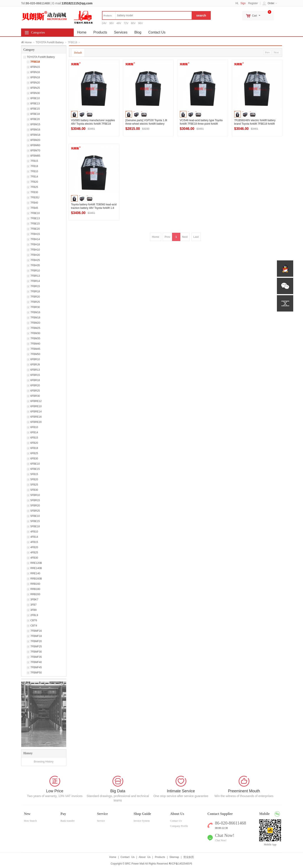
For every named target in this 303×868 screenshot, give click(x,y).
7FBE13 (35, 218)
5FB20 (34, 479)
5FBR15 (35, 500)
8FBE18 (35, 114)
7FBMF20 (36, 641)
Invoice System (142, 821)
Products (100, 32)
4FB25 (34, 553)
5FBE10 (35, 516)
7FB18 (34, 166)
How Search (30, 821)
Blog (138, 32)
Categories (38, 32)
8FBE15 (35, 109)
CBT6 (34, 620)
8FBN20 (35, 83)
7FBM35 (35, 338)
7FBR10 (35, 271)
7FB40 (34, 203)
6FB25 (34, 453)
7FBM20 (35, 323)
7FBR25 (35, 302)
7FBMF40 (36, 662)
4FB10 (34, 532)
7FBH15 (35, 234)
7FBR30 (35, 307)
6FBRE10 (36, 406)
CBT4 (34, 626)
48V (119, 23)
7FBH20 (35, 255)
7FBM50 (35, 354)
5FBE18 (35, 526)
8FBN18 (35, 77)
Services (121, 32)
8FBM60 (35, 145)
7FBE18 (35, 62)
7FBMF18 (36, 636)
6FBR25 (35, 391)
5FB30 (34, 490)
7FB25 (34, 187)
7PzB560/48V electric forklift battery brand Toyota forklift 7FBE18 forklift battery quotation (255, 124)
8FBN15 (35, 67)
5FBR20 (35, 506)
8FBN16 (35, 72)
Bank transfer (68, 821)
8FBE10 (35, 98)
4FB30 (34, 558)
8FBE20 (35, 119)
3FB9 (34, 610)
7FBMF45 (36, 667)
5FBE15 (35, 521)
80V (133, 23)
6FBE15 (35, 469)
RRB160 (35, 584)
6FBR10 (35, 359)
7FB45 (34, 208)
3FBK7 (34, 600)
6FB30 (34, 459)
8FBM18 (35, 135)
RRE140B (36, 568)
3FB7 (34, 605)
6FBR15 (35, 375)
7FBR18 (35, 292)
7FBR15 (35, 286)
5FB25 (34, 485)
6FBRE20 (36, 422)
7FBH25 (35, 260)
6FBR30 (35, 396)
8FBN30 (35, 93)
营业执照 (189, 857)
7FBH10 (35, 250)
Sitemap (174, 857)
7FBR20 (35, 297)
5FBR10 (35, 495)
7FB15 (34, 161)
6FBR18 (35, 380)
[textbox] (147, 15)
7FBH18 (35, 245)
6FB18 (34, 448)
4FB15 (34, 542)
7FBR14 (35, 281)
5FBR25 (35, 511)
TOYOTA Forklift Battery (50, 42)
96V (140, 23)
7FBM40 (35, 344)
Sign (243, 3)
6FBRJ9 (35, 365)
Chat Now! (221, 840)
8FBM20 (35, 140)
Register (253, 3)
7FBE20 (35, 229)
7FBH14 (35, 239)
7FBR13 (35, 276)
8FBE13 (35, 104)
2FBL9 (34, 615)
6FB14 (34, 432)
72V (126, 23)
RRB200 (35, 594)
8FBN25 (35, 88)
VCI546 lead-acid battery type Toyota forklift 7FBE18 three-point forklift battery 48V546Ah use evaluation (201, 124)
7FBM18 (35, 318)
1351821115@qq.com (77, 3)
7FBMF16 (36, 631)
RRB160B (36, 579)
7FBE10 (35, 213)
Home (28, 42)
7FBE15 (35, 224)
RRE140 (35, 573)
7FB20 (34, 182)
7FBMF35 (36, 657)
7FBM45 (35, 349)
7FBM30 (35, 333)
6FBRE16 (36, 417)
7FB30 (34, 192)
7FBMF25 (36, 647)
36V (111, 23)
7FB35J (35, 198)
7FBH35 (35, 265)
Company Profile (179, 826)
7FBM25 (35, 328)
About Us (145, 857)
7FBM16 (35, 312)
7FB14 (34, 177)
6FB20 (34, 443)
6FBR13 (35, 370)
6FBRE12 (36, 401)
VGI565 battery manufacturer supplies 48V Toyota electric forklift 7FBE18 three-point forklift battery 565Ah (93, 124)
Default (78, 53)
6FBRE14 (36, 412)
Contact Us (157, 32)
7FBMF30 (36, 652)
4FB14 (34, 537)
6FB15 (34, 438)
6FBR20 (35, 385)
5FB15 (34, 474)
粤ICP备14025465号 (180, 864)
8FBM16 (35, 130)
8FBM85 (35, 156)
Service (101, 821)
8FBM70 (35, 151)
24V (104, 23)
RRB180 (35, 589)
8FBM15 (35, 124)
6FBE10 (35, 464)
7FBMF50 (36, 673)
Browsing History (44, 762)
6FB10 (34, 427)
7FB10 (34, 171)
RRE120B (36, 563)
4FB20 (34, 547)
